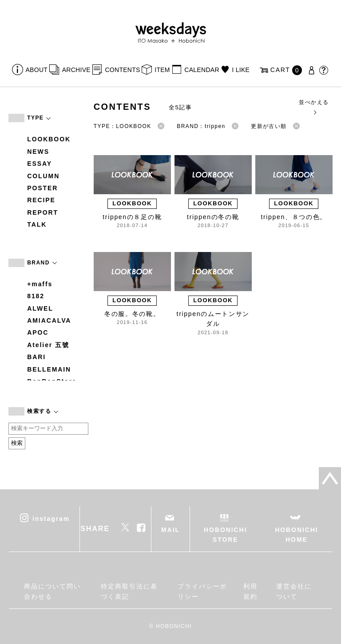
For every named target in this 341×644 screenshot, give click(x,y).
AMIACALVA (49, 320)
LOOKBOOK (49, 139)
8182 (36, 296)
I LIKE (241, 70)
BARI (36, 357)
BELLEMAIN (49, 369)
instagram (51, 518)
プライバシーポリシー (202, 591)
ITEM (162, 70)
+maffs (40, 284)
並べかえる (314, 107)
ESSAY (40, 164)
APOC (38, 332)
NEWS (38, 152)
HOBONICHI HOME (296, 535)
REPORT (43, 212)
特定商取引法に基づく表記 (129, 591)
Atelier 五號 (48, 345)
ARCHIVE (76, 70)
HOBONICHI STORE (225, 535)
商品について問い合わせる (52, 591)
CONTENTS (122, 70)
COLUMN (43, 176)
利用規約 (250, 591)
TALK (37, 224)
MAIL (170, 530)
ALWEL (40, 308)
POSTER (42, 188)
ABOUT (37, 70)
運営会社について (294, 591)
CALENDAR (202, 70)
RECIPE (41, 200)
